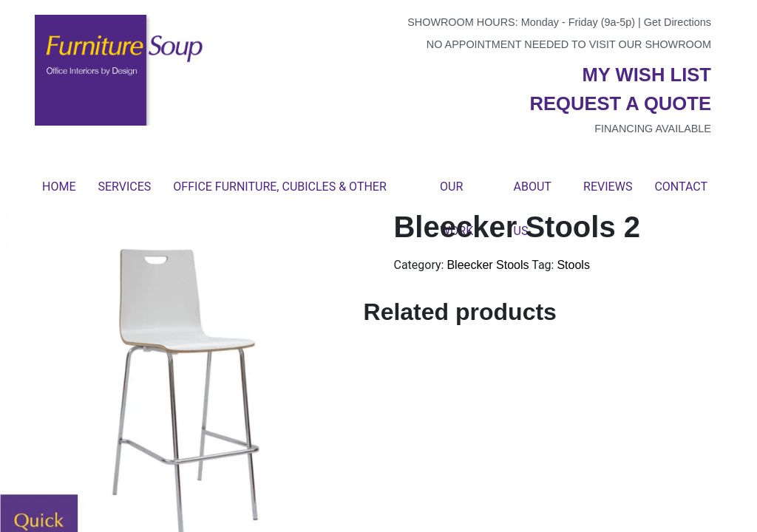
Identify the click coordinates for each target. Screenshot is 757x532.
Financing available (653, 129)
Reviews (608, 187)
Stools (573, 265)
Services (124, 187)
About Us (533, 194)
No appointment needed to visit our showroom (569, 44)
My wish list (647, 75)
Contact (681, 187)
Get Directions (678, 22)
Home (59, 187)
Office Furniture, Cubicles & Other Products (279, 194)
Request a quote (620, 103)
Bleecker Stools (488, 265)
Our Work (456, 194)
